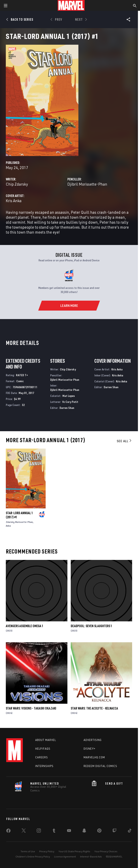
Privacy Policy (47, 851)
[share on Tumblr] (54, 831)
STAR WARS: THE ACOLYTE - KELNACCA (94, 708)
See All (124, 441)
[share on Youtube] (69, 831)
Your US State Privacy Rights (74, 851)
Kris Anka (14, 201)
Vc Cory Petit (70, 402)
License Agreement (65, 857)
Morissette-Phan (24, 522)
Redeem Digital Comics (100, 766)
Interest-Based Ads (91, 857)
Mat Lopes (69, 396)
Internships (44, 766)
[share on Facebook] (8, 832)
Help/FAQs (43, 749)
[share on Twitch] (114, 831)
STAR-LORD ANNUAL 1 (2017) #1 (19, 515)
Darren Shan (67, 408)
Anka (8, 526)
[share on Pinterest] (99, 831)
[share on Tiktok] (130, 831)
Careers (42, 757)
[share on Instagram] (39, 831)
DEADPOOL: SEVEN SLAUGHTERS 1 (91, 626)
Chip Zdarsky (17, 184)
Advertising (93, 740)
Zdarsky (10, 522)
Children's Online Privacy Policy (33, 857)
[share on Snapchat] (84, 831)
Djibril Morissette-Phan (87, 184)
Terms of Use (28, 851)
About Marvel (46, 740)
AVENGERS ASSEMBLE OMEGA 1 (25, 626)
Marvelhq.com (94, 757)
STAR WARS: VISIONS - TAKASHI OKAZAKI (31, 708)
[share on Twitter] (24, 831)
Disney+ (89, 749)
